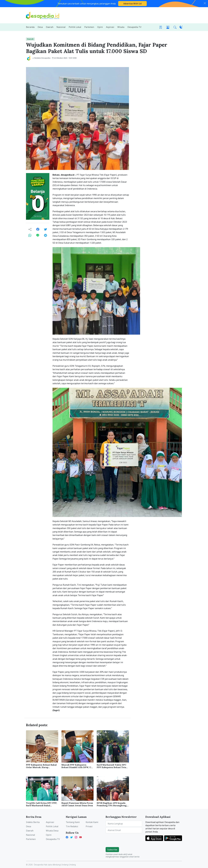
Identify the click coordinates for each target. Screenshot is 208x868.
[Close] (205, 3)
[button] (175, 27)
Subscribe (112, 850)
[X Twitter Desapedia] (71, 837)
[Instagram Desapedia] (76, 837)
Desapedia (39, 865)
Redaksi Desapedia (41, 58)
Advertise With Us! (133, 4)
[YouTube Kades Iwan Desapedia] (81, 837)
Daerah (30, 39)
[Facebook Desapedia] (68, 837)
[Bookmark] (161, 27)
